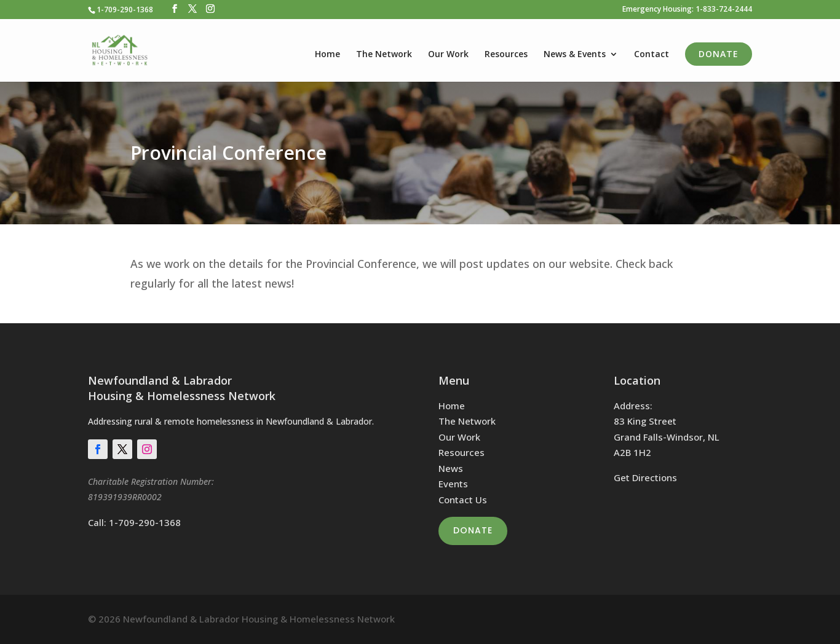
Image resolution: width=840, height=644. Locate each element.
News (451, 468)
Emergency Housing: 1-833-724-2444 (687, 10)
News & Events (575, 55)
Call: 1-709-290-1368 (134, 522)
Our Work (448, 55)
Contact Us (463, 500)
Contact (652, 55)
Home (327, 55)
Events (453, 484)
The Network (384, 55)
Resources (506, 55)
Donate (719, 54)
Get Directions (645, 477)
